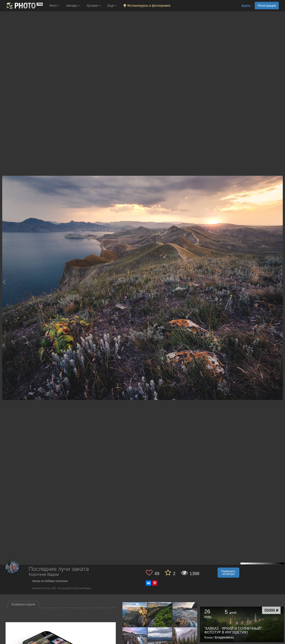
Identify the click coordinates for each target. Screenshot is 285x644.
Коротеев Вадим (44, 575)
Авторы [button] (73, 6)
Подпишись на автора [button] (228, 573)
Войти (246, 6)
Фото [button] (54, 6)
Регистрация (267, 6)
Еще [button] (112, 6)
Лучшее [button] (94, 6)
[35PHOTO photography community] (24, 6)
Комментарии (23, 604)
